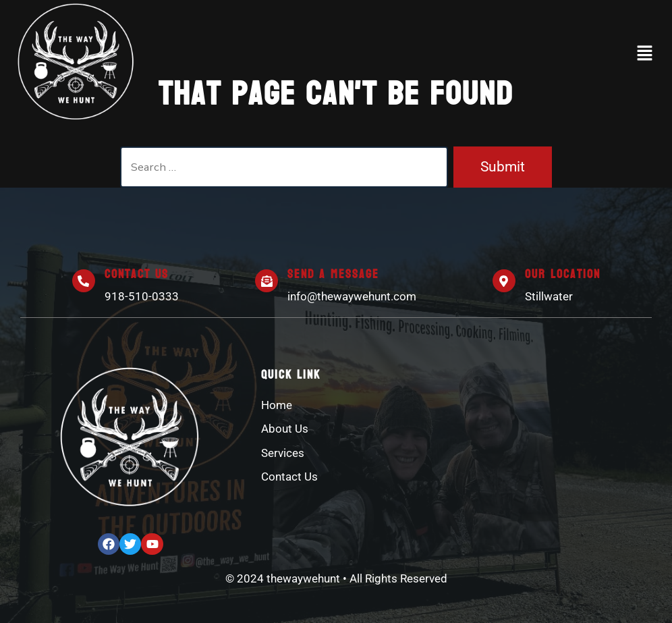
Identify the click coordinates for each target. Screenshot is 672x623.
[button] (645, 54)
